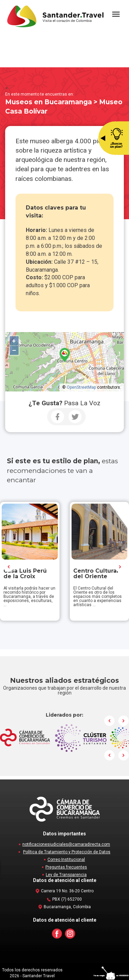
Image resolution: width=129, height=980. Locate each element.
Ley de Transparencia (66, 875)
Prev (9, 567)
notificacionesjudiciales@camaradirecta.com (66, 844)
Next (120, 567)
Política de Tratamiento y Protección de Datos (67, 852)
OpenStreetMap (81, 387)
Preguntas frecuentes (66, 867)
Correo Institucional (66, 860)
